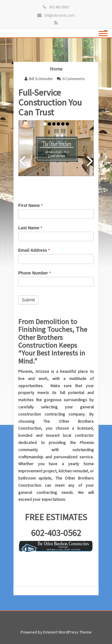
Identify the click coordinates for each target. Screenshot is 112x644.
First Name (30, 205)
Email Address (34, 250)
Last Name (30, 228)
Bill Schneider (41, 79)
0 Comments (74, 79)
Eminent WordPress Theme (67, 632)
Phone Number (34, 273)
